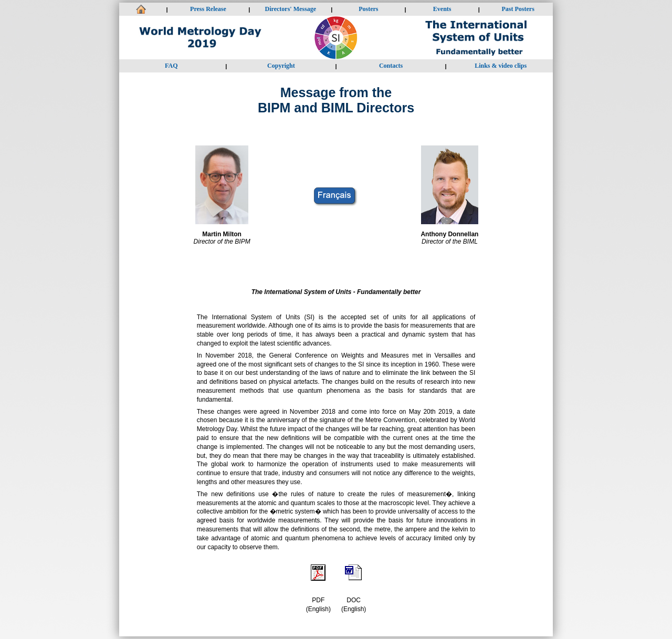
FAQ (171, 66)
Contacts (391, 66)
